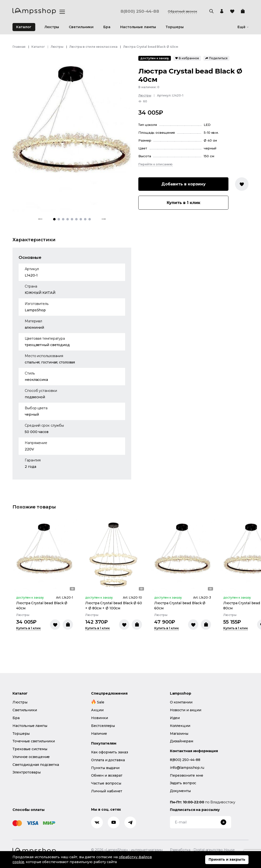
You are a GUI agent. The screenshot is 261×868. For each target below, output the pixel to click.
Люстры (57, 47)
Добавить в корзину (184, 184)
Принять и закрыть (227, 859)
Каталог (24, 27)
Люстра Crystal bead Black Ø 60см (180, 606)
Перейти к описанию (155, 164)
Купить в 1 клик (184, 203)
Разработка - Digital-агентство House (202, 850)
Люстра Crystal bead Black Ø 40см (42, 606)
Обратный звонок (182, 12)
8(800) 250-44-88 (140, 11)
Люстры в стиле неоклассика (93, 47)
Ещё (243, 27)
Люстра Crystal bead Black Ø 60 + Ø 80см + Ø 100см (114, 606)
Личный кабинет (107, 791)
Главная (19, 47)
